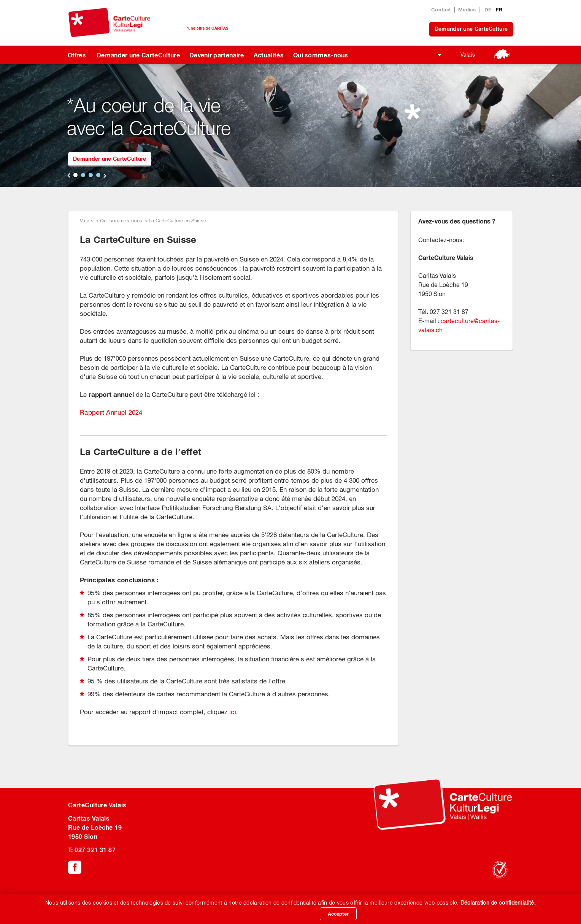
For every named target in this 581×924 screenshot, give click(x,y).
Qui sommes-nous (321, 55)
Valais (468, 55)
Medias (467, 10)
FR (499, 10)
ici (233, 712)
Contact (441, 10)
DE (489, 10)
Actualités (269, 55)
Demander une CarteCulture (471, 29)
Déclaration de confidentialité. (498, 903)
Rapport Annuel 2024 (111, 412)
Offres (77, 55)
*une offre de (207, 28)
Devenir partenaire (217, 55)
